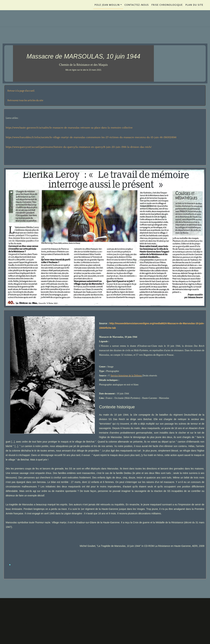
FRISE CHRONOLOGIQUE (167, 5)
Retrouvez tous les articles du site (25, 100)
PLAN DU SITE (194, 5)
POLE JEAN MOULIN (107, 5)
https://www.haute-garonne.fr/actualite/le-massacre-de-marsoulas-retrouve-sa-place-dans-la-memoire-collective (69, 128)
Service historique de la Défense (127, 376)
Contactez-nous (137, 5)
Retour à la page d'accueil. (21, 91)
